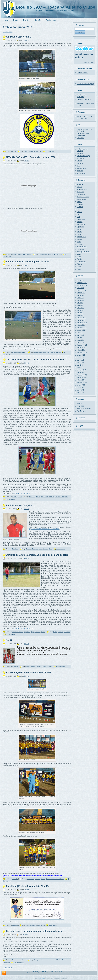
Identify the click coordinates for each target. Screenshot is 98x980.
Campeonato (81, 194)
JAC (48, 352)
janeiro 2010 (81, 373)
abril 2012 (80, 313)
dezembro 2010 (82, 345)
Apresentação (30, 879)
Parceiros (80, 244)
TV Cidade (80, 138)
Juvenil (24, 254)
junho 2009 (80, 390)
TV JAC (54, 254)
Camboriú (80, 153)
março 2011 (81, 340)
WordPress (41, 978)
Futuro (43, 879)
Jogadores (15, 549)
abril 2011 (80, 338)
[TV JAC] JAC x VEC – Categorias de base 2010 (31, 157)
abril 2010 (80, 365)
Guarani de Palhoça (83, 156)
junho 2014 (80, 288)
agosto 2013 (81, 295)
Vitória (66, 497)
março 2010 (81, 368)
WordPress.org (82, 411)
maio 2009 (80, 392)
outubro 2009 (81, 380)
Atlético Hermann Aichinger (82, 150)
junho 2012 (80, 308)
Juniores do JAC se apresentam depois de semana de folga (37, 555)
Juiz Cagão (39, 497)
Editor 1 (26, 40)
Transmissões (81, 262)
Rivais (20, 497)
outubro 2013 (81, 293)
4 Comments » (61, 549)
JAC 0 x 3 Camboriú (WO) (85, 84)
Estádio (79, 212)
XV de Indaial (81, 173)
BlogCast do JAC (82, 189)
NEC (78, 166)
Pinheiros (80, 171)
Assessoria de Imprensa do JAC (24, 494)
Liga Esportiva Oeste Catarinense (84, 134)
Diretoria (29, 549)
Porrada (52, 497)
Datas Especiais (82, 199)
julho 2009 (80, 387)
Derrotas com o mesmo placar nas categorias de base (34, 931)
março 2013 (81, 305)
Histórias (80, 222)
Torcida (14, 151)
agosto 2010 (81, 355)
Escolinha (15, 879)
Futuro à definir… (82, 73)
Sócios (79, 257)
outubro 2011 (81, 325)
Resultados (6, 963)
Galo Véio (32, 497)
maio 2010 (80, 363)
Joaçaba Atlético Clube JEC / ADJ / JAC (84, 117)
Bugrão (33, 667)
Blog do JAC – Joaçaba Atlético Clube (56, 7)
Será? (9, 640)
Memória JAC (81, 237)
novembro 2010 (82, 348)
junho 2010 (80, 360)
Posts (80, 406)
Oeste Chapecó (82, 168)
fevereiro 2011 (81, 343)
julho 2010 (80, 358)
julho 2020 (80, 280)
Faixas (26, 151)
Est (78, 209)
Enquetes (80, 204)
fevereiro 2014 (81, 290)
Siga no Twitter (89, 62)
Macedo (46, 549)
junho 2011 (80, 335)
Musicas (79, 239)
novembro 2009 (82, 378)
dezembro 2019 (82, 283)
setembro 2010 (82, 353)
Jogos (14, 254)
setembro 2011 (82, 328)
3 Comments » (11, 499)
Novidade (49, 667)
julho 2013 (80, 298)
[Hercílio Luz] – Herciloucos (82, 96)
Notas (79, 242)
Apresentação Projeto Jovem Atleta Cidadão (29, 673)
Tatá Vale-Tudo (59, 497)
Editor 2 (26, 363)
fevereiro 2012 (81, 318)
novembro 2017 (82, 285)
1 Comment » (50, 151)
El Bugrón (35, 549)
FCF (78, 214)
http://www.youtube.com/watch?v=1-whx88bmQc (44, 529)
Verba (50, 549)
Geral (79, 217)
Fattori (41, 549)
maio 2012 (80, 310)
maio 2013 (80, 300)
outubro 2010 (81, 350)
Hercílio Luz (81, 158)
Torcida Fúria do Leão (35, 151)
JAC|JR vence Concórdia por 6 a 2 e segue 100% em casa (36, 360)
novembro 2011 (82, 323)
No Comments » (19, 963)
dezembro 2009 (82, 375)
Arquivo (79, 187)
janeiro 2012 (81, 320)
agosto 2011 (81, 330)
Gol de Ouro (81, 219)
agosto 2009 (81, 385)
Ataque (28, 667)
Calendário (80, 192)
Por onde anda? (82, 247)
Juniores (19, 254)
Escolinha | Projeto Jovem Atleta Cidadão (28, 886)
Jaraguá (79, 161)
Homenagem (81, 224)
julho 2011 (80, 333)
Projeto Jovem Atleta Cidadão (55, 879)
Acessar (79, 404)
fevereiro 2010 (81, 370)
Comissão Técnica (18, 632)
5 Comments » (61, 667)
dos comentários (84, 409)
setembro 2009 (82, 382)
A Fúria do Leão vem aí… (19, 37)
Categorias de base (45, 254)
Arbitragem (80, 184)
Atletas (55, 632)
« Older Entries (8, 32)
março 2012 (81, 315)
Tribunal (79, 264)
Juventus (80, 163)
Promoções (80, 249)
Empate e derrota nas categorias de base (27, 262)
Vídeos (29, 254)
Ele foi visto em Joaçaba (19, 505)
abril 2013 (80, 303)
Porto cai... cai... (62, 960)
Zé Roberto (67, 632)
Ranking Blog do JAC (84, 252)
